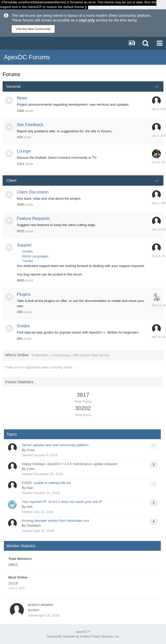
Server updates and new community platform (55, 445)
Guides (27, 251)
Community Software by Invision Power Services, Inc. (83, 636)
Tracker (28, 261)
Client (11, 180)
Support (24, 245)
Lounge (24, 151)
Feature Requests (33, 218)
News (22, 98)
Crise (31, 450)
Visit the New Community (33, 29)
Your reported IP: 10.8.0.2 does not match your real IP (62, 502)
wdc (30, 507)
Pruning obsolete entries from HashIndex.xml (55, 521)
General (13, 86)
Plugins (24, 294)
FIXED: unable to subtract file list (46, 483)
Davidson (34, 526)
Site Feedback (30, 125)
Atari (30, 488)
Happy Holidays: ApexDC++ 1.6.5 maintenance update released (70, 464)
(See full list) (100, 355)
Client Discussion (33, 192)
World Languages (35, 256)
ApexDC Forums (27, 57)
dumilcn (34, 610)
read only (87, 20)
